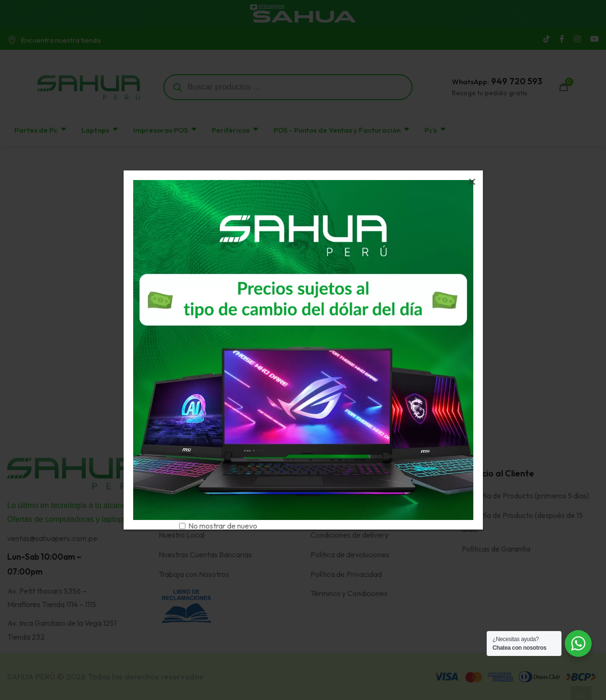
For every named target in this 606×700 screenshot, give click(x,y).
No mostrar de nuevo (223, 526)
